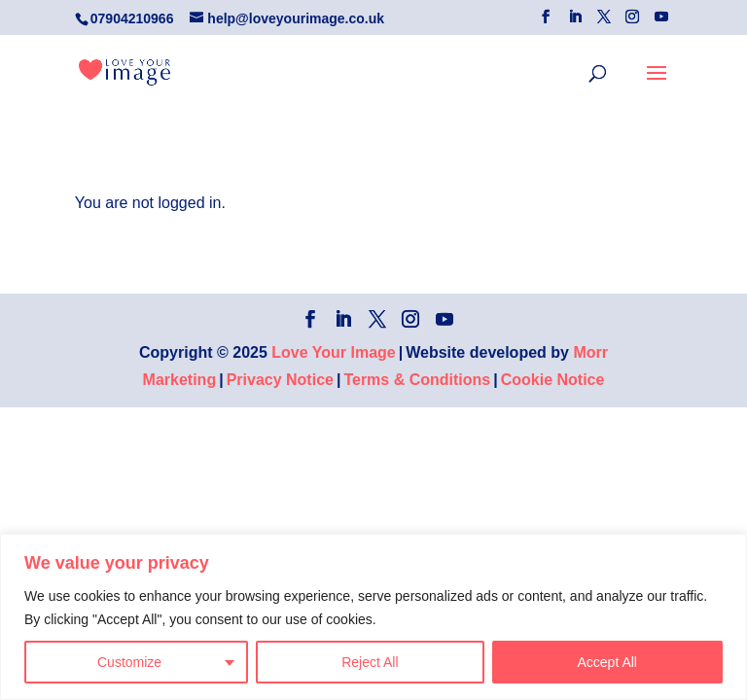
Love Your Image (333, 352)
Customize (129, 662)
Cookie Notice (553, 380)
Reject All (370, 662)
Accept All (607, 662)
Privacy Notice (280, 380)
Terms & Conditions (417, 380)
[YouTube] (661, 17)
